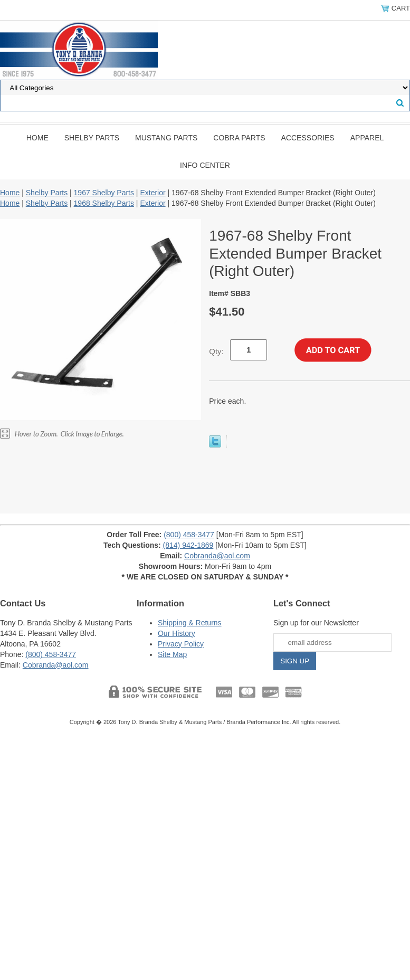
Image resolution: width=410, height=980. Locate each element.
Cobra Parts (239, 138)
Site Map (172, 654)
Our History (177, 633)
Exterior (152, 193)
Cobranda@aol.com (217, 556)
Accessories (308, 138)
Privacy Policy (181, 644)
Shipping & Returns (190, 623)
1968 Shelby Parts (104, 203)
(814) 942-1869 (188, 545)
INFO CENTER (205, 165)
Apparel (367, 138)
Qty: (216, 351)
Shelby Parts (92, 138)
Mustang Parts (166, 138)
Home (37, 138)
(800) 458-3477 (189, 535)
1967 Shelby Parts (104, 193)
